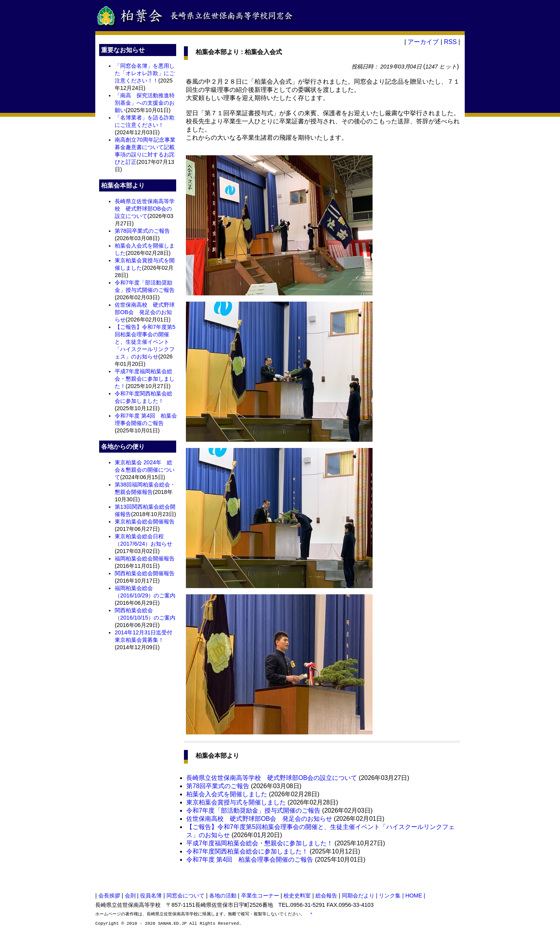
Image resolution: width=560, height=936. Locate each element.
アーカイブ (423, 42)
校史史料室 (297, 896)
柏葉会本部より (217, 52)
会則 (130, 896)
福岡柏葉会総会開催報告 (145, 558)
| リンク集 (389, 896)
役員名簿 (151, 896)
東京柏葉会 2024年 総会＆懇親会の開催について (145, 470)
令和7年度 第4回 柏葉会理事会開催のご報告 (250, 860)
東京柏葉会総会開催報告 (145, 522)
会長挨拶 (109, 896)
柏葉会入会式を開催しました (227, 794)
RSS (450, 42)
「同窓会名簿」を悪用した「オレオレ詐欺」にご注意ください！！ (145, 73)
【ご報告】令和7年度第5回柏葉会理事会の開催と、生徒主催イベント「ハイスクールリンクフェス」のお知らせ (145, 342)
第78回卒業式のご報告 (142, 231)
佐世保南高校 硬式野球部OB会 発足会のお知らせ (145, 312)
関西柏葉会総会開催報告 (145, 573)
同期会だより (358, 896)
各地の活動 (223, 896)
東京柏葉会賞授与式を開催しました (236, 802)
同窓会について (185, 896)
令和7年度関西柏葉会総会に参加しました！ (247, 851)
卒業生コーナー (260, 896)
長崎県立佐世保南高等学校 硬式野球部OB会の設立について (145, 209)
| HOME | (414, 896)
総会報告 (326, 896)
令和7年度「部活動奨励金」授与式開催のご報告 (253, 810)
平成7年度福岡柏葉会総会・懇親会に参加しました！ (145, 379)
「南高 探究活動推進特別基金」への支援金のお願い (145, 103)
